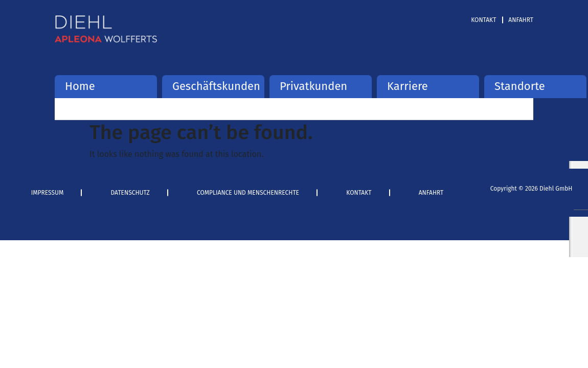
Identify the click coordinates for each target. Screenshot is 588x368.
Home (80, 86)
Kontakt (483, 20)
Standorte (520, 86)
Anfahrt (521, 20)
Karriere (408, 86)
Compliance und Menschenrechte (248, 193)
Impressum (48, 193)
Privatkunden (313, 86)
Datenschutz (130, 193)
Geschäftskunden (213, 86)
